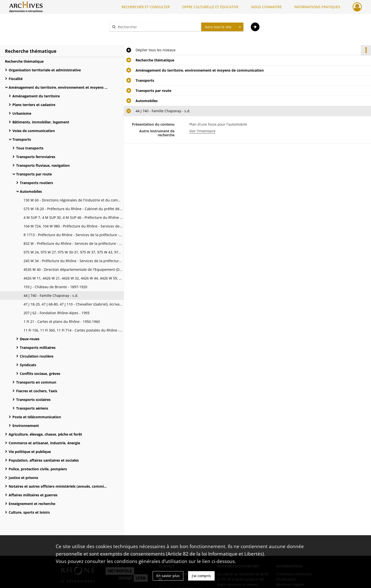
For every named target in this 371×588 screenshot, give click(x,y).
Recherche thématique (24, 61)
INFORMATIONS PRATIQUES (317, 7)
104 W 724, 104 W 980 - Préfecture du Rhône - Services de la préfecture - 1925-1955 (73, 226)
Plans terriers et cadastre (34, 105)
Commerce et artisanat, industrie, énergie (44, 443)
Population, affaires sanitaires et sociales (44, 460)
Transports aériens (32, 408)
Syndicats (28, 365)
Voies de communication (34, 131)
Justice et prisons (23, 478)
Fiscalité (16, 79)
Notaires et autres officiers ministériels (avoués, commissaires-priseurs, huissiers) (58, 486)
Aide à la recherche (129, 36)
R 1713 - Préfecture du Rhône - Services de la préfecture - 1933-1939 (73, 235)
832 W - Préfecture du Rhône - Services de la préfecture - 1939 (73, 243)
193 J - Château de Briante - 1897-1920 (55, 287)
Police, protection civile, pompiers (38, 469)
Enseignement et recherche (32, 504)
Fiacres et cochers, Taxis (37, 391)
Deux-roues (30, 339)
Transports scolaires (33, 400)
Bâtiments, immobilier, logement (41, 122)
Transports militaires (38, 348)
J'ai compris (201, 576)
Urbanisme (22, 113)
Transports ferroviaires (36, 157)
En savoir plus (168, 576)
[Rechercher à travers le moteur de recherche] (158, 27)
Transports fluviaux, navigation (43, 165)
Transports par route (34, 174)
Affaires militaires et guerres (33, 495)
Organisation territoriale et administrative (45, 70)
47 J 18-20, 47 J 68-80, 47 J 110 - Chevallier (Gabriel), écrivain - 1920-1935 (73, 304)
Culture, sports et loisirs (29, 512)
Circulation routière (37, 356)
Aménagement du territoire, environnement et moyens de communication (58, 87)
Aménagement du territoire (36, 96)
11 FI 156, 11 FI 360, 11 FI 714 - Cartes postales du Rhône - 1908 (73, 330)
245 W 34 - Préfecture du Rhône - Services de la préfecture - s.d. (73, 261)
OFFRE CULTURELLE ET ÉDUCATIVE (210, 7)
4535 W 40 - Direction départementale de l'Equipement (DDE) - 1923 (73, 269)
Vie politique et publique (30, 452)
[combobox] (222, 27)
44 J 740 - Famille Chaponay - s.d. (51, 295)
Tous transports (30, 148)
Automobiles (31, 191)
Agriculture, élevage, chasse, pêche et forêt (45, 434)
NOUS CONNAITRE (266, 7)
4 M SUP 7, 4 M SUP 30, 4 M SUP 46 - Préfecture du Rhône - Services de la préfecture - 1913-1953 (73, 217)
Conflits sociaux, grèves (40, 374)
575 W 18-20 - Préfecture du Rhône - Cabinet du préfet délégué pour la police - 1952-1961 (73, 209)
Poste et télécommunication (37, 417)
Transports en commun (36, 382)
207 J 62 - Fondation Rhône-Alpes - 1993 (57, 313)
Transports (22, 139)
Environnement (26, 426)
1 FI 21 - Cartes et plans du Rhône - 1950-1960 (62, 322)
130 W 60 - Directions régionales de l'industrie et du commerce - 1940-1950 (73, 200)
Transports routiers (36, 183)
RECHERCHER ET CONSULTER (146, 7)
